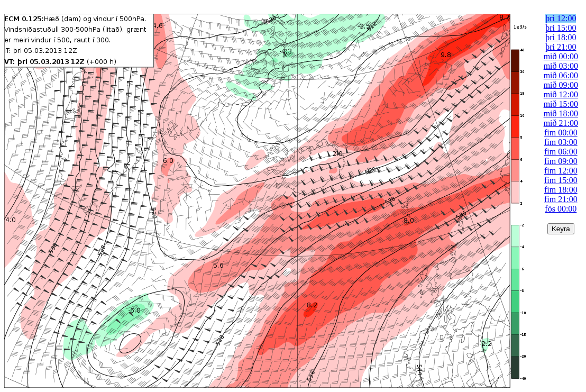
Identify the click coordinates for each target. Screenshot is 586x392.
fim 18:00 (561, 190)
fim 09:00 (561, 161)
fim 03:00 (561, 142)
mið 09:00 (561, 85)
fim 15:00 (561, 180)
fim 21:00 (561, 199)
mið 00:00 (561, 56)
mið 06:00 (561, 75)
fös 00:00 (561, 209)
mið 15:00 (561, 104)
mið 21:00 (561, 123)
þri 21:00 (561, 47)
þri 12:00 (561, 18)
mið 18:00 (561, 113)
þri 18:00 (561, 37)
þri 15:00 (561, 28)
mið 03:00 (561, 66)
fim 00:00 (561, 133)
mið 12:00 (561, 94)
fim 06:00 (561, 152)
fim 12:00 (561, 171)
